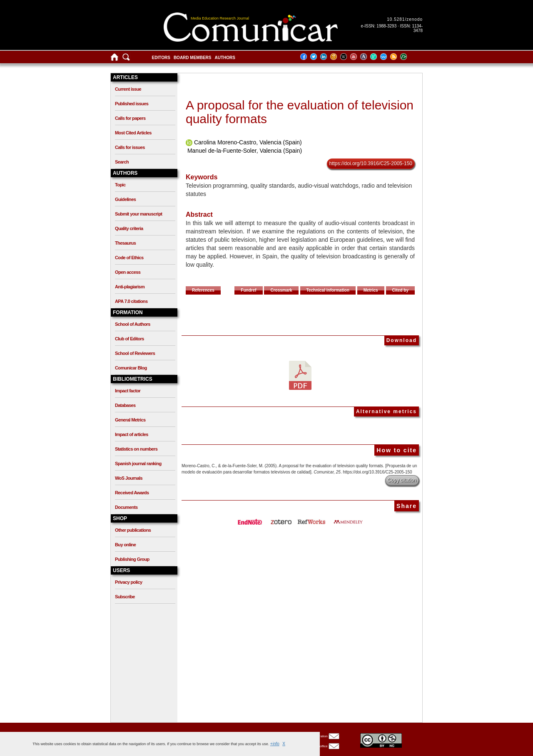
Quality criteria (129, 228)
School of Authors (133, 324)
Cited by (400, 290)
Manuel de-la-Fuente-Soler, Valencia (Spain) (245, 151)
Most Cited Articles (133, 133)
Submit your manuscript (138, 214)
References (203, 290)
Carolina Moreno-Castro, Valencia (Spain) (248, 142)
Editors (161, 58)
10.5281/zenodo (405, 19)
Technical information (328, 290)
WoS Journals (129, 478)
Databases (125, 405)
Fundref (248, 290)
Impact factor (128, 391)
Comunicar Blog (131, 368)
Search (122, 162)
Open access (128, 272)
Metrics (371, 290)
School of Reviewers (135, 353)
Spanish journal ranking (138, 464)
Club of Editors (130, 339)
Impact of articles (132, 434)
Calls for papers (130, 118)
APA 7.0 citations (131, 301)
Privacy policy (129, 582)
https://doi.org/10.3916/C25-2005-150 (371, 164)
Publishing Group (132, 559)
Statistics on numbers (136, 449)
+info (275, 744)
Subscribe (125, 597)
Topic (120, 185)
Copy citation (402, 480)
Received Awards (132, 493)
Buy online (125, 545)
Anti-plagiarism (130, 287)
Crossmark (281, 290)
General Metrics (130, 420)
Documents (126, 507)
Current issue (128, 89)
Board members (193, 58)
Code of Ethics (129, 258)
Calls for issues (130, 147)
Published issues (132, 104)
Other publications (133, 530)
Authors (225, 58)
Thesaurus (125, 243)
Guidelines (125, 199)
